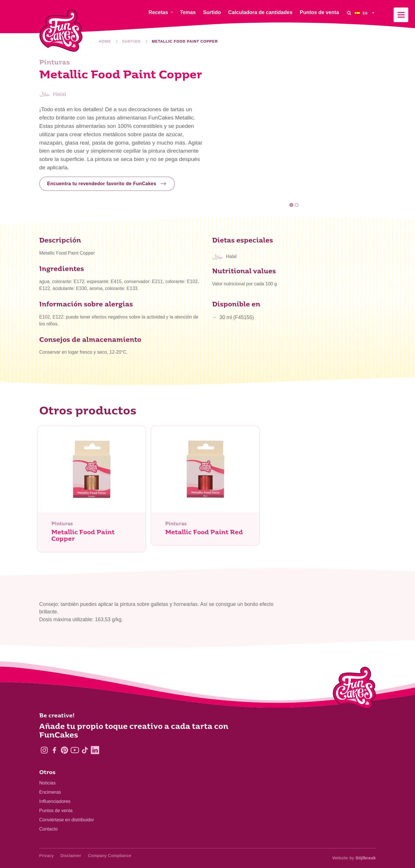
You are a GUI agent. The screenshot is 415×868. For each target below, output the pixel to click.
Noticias (47, 783)
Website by (354, 858)
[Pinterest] (64, 750)
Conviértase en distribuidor (67, 820)
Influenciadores (55, 801)
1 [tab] (292, 205)
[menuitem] (365, 13)
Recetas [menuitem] (158, 12)
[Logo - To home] (354, 689)
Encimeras (50, 792)
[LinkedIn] (95, 750)
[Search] (349, 13)
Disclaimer (71, 856)
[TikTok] (85, 750)
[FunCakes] (61, 31)
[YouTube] (75, 750)
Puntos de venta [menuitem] (319, 12)
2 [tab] (296, 205)
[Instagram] (44, 750)
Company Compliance (110, 856)
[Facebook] (54, 750)
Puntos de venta (56, 811)
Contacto (48, 829)
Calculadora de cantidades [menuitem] (260, 12)
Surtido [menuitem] (212, 12)
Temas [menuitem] (188, 12)
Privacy (47, 856)
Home (105, 41)
